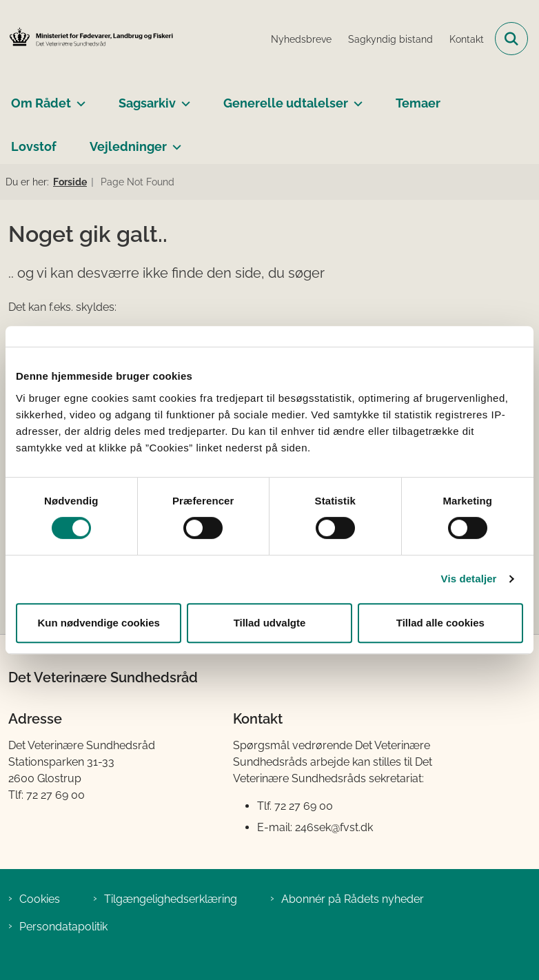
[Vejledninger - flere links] (174, 141)
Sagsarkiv (147, 103)
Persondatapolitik (63, 927)
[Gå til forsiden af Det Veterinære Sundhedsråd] (87, 38)
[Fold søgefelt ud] (511, 39)
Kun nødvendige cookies (99, 623)
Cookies (40, 899)
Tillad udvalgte (270, 623)
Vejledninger (128, 146)
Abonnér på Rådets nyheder (353, 899)
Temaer (418, 103)
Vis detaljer (469, 579)
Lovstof (34, 146)
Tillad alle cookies (440, 623)
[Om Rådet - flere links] (78, 98)
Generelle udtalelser (286, 103)
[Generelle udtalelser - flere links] (355, 98)
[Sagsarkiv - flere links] (183, 98)
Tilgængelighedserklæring (171, 899)
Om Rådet (41, 103)
